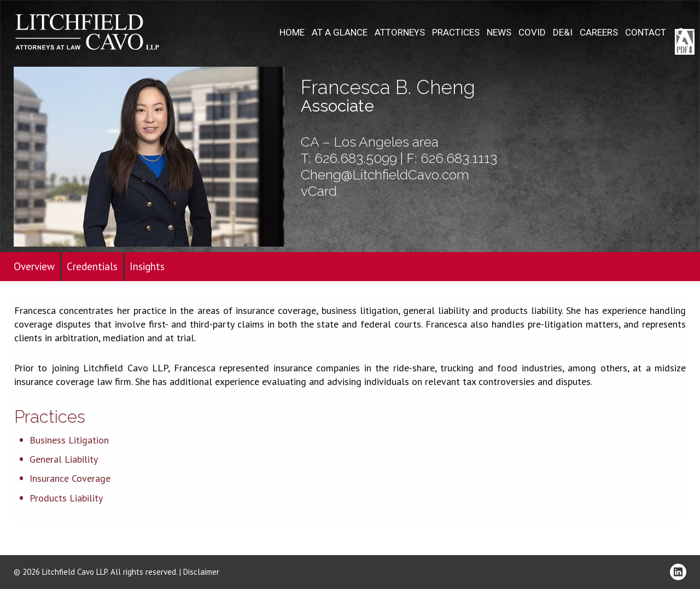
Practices (456, 33)
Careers (599, 33)
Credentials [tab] (92, 266)
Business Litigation (69, 440)
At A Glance (340, 33)
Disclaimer (201, 572)
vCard (319, 191)
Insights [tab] (147, 266)
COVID (532, 33)
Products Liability (66, 498)
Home (292, 33)
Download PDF (685, 42)
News (499, 33)
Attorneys (400, 33)
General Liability (64, 459)
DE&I (563, 33)
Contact (646, 33)
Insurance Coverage (70, 478)
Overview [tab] (34, 266)
